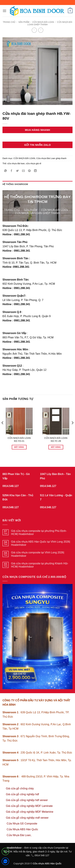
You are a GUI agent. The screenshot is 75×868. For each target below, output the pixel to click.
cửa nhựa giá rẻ (34, 163)
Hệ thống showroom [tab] (15, 184)
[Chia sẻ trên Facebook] (12, 171)
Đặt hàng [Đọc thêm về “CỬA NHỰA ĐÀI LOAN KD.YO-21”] (19, 447)
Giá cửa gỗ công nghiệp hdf (22, 794)
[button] (4, 11)
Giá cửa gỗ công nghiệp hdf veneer (27, 800)
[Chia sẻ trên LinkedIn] (35, 171)
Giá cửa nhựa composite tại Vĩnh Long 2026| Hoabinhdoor (38, 554)
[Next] (72, 429)
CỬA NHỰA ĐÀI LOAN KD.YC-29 (56, 439)
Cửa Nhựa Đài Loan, (19, 835)
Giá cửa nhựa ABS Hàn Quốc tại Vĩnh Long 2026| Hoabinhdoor (41, 543)
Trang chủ (9, 22)
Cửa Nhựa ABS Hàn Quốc (22, 829)
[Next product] (34, 30)
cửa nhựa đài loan (16, 163)
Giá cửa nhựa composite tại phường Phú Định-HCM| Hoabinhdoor (39, 532)
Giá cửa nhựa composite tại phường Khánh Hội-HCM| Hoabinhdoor (40, 565)
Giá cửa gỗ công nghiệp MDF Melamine (30, 812)
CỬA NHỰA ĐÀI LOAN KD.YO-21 (19, 439)
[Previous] (3, 429)
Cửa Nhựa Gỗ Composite (22, 824)
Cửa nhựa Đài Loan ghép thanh (51, 158)
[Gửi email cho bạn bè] (23, 171)
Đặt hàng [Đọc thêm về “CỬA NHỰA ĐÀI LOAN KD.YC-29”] (56, 447)
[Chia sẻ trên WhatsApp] (6, 171)
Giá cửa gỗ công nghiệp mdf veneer (27, 818)
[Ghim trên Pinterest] (29, 171)
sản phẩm (24, 22)
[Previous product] (41, 30)
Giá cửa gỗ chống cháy (20, 788)
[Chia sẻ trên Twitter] (18, 171)
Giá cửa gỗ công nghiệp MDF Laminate (29, 806)
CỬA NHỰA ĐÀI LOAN (43, 22)
